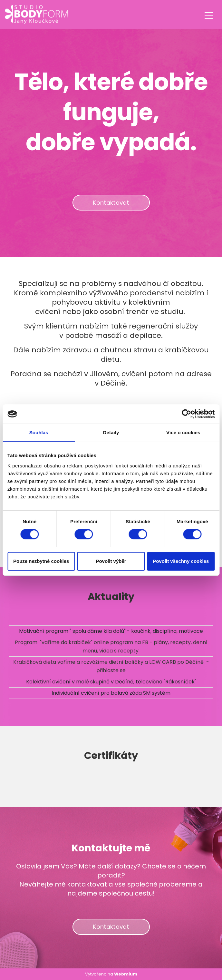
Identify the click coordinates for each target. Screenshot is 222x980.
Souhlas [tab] (39, 432)
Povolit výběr (111, 561)
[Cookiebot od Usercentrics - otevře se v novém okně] (186, 414)
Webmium (126, 974)
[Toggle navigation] (209, 15)
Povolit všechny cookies (181, 561)
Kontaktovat (111, 203)
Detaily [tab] (111, 432)
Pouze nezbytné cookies (41, 561)
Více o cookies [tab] (183, 432)
